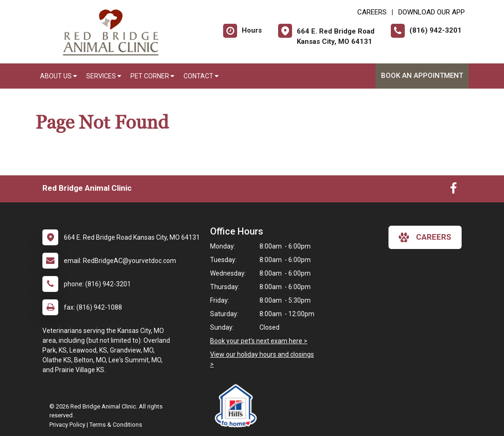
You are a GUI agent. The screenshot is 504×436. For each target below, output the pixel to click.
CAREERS (372, 12)
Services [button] (104, 76)
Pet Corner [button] (152, 76)
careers (425, 237)
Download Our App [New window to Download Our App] (432, 12)
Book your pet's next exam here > (259, 341)
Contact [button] (201, 76)
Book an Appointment (422, 76)
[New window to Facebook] (453, 190)
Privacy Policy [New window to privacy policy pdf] (67, 425)
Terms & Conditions (116, 425)
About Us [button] (58, 76)
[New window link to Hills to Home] (238, 406)
